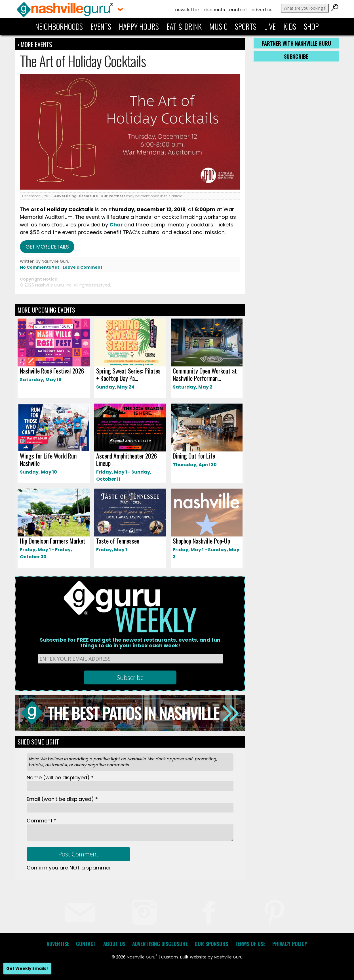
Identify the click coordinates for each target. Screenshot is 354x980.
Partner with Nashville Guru (296, 43)
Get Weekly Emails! (27, 968)
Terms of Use (250, 944)
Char (116, 225)
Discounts (214, 10)
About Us (114, 944)
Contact (238, 10)
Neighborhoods (59, 26)
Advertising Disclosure (76, 196)
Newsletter (187, 10)
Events (101, 26)
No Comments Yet (40, 267)
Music (218, 26)
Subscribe (296, 56)
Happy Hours (139, 26)
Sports (246, 26)
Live (270, 26)
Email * (62, 799)
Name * (60, 778)
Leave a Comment (83, 267)
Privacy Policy (290, 944)
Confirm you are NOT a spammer (69, 868)
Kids (290, 26)
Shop (311, 26)
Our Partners (113, 196)
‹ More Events (35, 44)
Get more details (47, 247)
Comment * (42, 821)
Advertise (262, 10)
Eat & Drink (184, 26)
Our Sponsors (211, 944)
